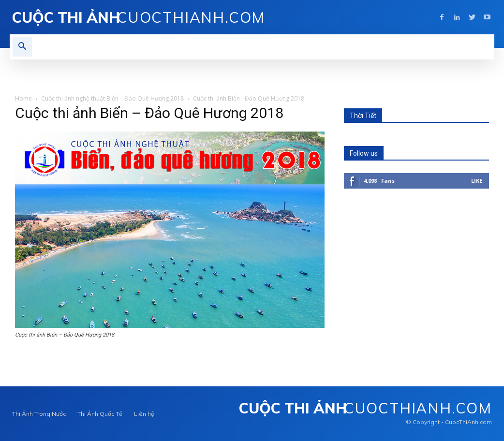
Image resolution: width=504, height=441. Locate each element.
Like (477, 181)
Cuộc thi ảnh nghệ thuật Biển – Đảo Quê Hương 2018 (112, 98)
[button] (22, 47)
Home (23, 98)
